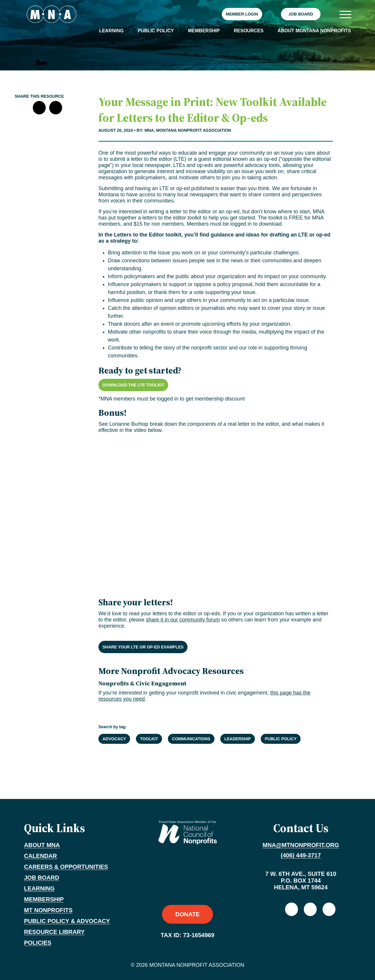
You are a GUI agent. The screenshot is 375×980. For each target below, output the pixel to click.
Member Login (242, 14)
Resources (249, 31)
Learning (111, 31)
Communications (191, 739)
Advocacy (114, 739)
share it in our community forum (183, 620)
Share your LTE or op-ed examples (143, 647)
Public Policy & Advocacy (67, 921)
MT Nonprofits (48, 910)
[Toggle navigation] (345, 14)
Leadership (238, 739)
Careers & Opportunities (66, 867)
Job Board (301, 14)
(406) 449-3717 (301, 855)
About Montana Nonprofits (314, 31)
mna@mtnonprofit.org (301, 845)
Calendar (40, 856)
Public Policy (156, 31)
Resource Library (54, 932)
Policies (38, 943)
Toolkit (149, 739)
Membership (204, 31)
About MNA (42, 845)
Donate (188, 914)
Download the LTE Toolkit (133, 385)
